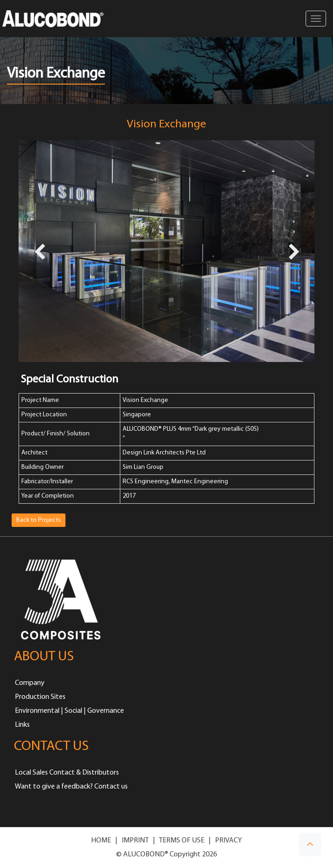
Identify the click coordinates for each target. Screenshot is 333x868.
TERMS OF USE (182, 841)
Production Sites (40, 697)
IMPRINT (135, 841)
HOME (101, 841)
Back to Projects (39, 520)
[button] (310, 845)
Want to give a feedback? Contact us (71, 787)
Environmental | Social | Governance (69, 711)
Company (30, 683)
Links (22, 725)
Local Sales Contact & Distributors (67, 773)
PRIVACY (229, 841)
